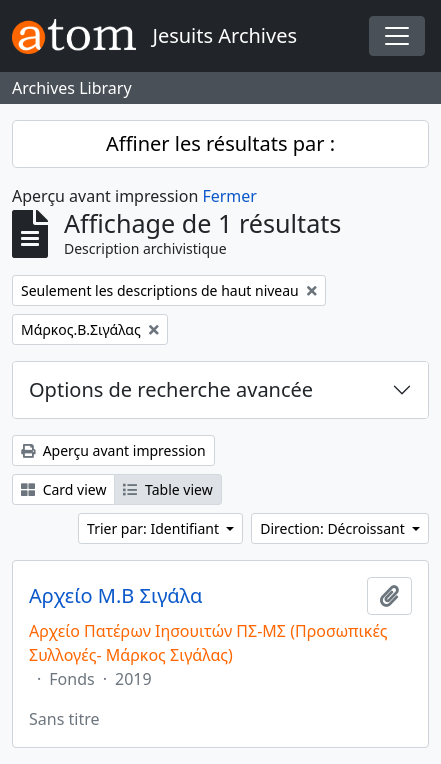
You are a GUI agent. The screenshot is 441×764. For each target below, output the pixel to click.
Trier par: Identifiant (155, 528)
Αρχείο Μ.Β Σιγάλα (115, 596)
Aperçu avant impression (113, 450)
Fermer (229, 196)
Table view (167, 489)
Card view (63, 489)
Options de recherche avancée (171, 389)
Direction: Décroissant (334, 528)
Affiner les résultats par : (220, 143)
